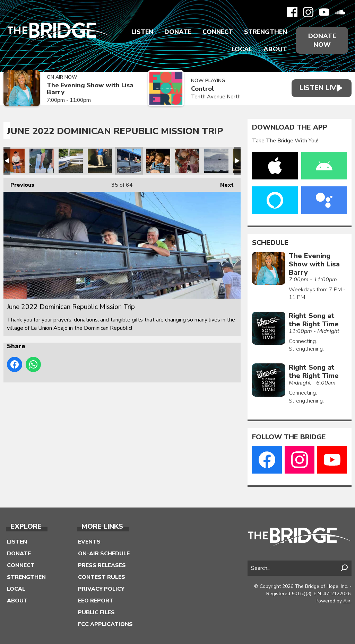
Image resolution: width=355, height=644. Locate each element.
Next (223, 183)
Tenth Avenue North (210, 97)
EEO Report (96, 601)
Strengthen (264, 32)
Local (241, 49)
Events (89, 542)
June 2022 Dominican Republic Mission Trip (12, 161)
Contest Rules (102, 577)
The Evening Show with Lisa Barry (83, 89)
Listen (141, 32)
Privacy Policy (101, 589)
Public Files (96, 612)
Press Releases (102, 565)
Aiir (347, 601)
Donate (176, 32)
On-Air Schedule (104, 554)
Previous (19, 183)
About (274, 49)
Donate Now (321, 40)
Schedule (270, 243)
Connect (216, 32)
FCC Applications (105, 624)
